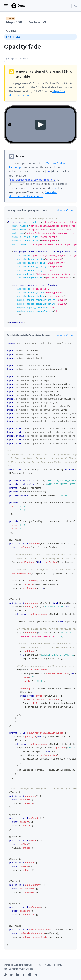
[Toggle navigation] (6, 6)
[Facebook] (25, 974)
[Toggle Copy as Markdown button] (32, 59)
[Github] (7, 974)
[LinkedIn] (19, 974)
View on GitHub (64, 209)
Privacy (48, 964)
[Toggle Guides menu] (71, 31)
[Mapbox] (14, 6)
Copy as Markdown (17, 59)
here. (54, 187)
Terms (38, 964)
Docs (21, 5)
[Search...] (67, 6)
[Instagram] (32, 974)
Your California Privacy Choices (19, 968)
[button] (75, 6)
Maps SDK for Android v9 (26, 22)
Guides (11, 31)
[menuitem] (75, 6)
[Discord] (38, 974)
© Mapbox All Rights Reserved (18, 964)
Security (58, 964)
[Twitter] (13, 974)
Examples (13, 37)
